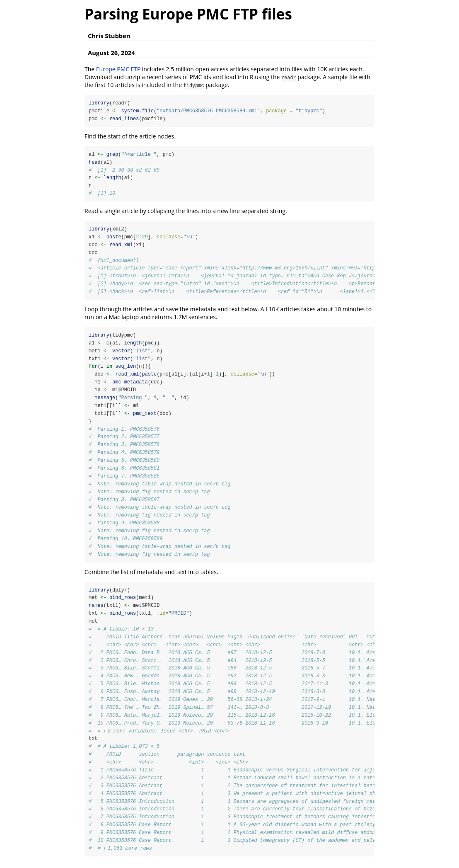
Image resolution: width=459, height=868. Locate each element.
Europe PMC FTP (118, 69)
